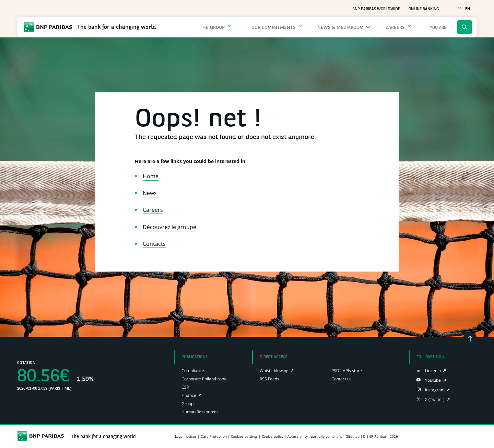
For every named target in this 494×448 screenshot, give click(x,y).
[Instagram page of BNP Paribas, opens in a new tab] (431, 390)
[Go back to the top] (470, 338)
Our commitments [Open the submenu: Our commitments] (288, 28)
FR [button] (460, 9)
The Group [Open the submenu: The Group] (237, 28)
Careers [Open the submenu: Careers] (400, 28)
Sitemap (353, 436)
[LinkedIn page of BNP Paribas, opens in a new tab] (429, 371)
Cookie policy (273, 436)
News (150, 193)
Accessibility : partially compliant (315, 436)
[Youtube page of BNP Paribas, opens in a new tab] (429, 380)
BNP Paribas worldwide (376, 9)
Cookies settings (244, 436)
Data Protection (214, 436)
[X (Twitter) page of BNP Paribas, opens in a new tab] (431, 399)
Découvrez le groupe (169, 227)
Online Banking (424, 9)
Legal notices (186, 436)
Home (151, 176)
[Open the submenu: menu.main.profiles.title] (438, 27)
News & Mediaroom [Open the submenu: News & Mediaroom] (350, 28)
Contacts (154, 244)
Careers (153, 210)
